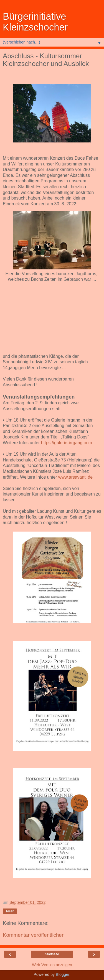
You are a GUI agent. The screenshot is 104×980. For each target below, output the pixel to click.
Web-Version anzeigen (52, 965)
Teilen (10, 911)
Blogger (63, 974)
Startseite (52, 954)
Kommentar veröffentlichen (34, 935)
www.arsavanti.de (75, 477)
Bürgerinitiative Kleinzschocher (35, 22)
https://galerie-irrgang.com (67, 443)
